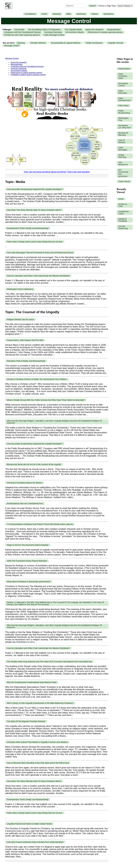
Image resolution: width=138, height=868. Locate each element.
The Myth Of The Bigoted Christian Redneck (26, 721)
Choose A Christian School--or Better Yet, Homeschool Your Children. (37, 379)
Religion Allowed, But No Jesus (20, 319)
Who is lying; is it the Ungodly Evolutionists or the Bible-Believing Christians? (40, 703)
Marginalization (114, 29)
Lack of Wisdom (122, 141)
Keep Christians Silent (123, 76)
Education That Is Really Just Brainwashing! (26, 361)
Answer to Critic (123, 205)
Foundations (30, 14)
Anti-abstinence (123, 163)
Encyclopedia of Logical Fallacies (66, 43)
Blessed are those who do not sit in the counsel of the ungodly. (34, 464)
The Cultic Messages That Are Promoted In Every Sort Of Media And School (40, 253)
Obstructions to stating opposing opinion (105, 32)
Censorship (19, 29)
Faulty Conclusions (94, 43)
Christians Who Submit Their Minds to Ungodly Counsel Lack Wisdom (37, 742)
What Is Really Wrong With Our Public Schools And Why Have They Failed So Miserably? (46, 400)
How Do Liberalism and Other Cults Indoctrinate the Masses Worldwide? (38, 276)
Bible (69, 14)
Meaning (57, 14)
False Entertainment (124, 99)
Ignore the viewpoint (94, 29)
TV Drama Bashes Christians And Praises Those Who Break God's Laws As (40, 524)
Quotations (108, 14)
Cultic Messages (123, 149)
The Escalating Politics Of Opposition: (44, 29)
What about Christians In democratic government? (29, 582)
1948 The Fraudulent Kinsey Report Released (27, 561)
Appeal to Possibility (123, 220)
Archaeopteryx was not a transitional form (25, 503)
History (95, 14)
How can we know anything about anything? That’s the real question (57, 172)
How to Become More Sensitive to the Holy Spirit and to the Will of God (38, 763)
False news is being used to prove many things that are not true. (35, 242)
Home (44, 14)
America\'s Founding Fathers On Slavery (25, 483)
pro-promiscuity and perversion (123, 173)
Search (93, 6)
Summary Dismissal (53, 32)
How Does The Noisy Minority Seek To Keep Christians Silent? (34, 210)
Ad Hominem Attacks (75, 32)
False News (123, 106)
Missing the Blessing (123, 134)
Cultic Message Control (54, 35)
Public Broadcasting (124, 112)
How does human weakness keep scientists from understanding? (35, 842)
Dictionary (81, 14)
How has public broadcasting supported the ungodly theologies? (35, 189)
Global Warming (122, 156)
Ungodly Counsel (116, 43)
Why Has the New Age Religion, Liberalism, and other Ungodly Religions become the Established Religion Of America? (54, 422)
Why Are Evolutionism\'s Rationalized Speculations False (32, 682)
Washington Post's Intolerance (20, 289)
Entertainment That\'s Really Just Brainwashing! (28, 228)
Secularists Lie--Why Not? (125, 127)
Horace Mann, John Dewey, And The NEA (25, 340)
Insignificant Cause (124, 213)
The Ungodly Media (73, 29)
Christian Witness (38, 43)
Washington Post (123, 119)
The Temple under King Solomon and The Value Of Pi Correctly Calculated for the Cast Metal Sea (49, 662)
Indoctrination (124, 69)
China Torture (124, 181)
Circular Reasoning (123, 227)
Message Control (12, 46)
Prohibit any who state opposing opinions (22, 35)
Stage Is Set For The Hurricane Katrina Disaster (28, 545)
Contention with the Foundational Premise (22, 32)
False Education (123, 92)
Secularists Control (123, 85)
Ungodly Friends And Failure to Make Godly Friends (29, 824)
